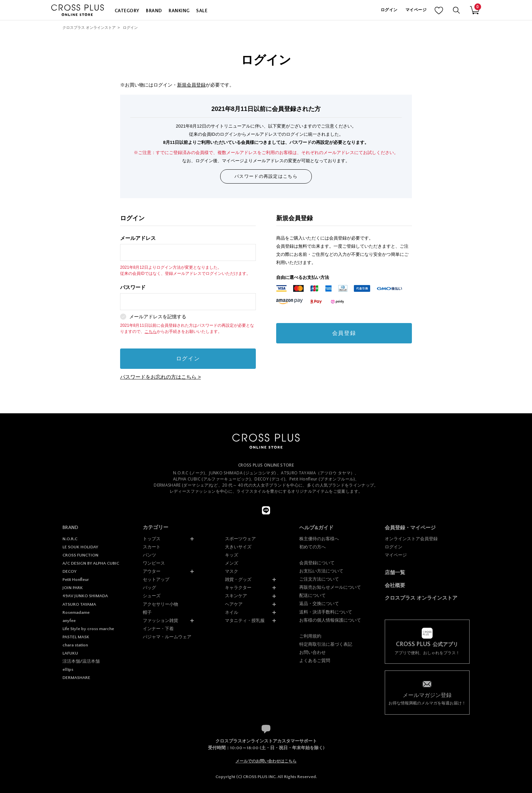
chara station (75, 645)
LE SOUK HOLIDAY (80, 547)
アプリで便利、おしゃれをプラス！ (427, 648)
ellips (68, 669)
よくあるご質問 (315, 660)
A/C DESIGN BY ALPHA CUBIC (91, 563)
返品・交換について (319, 603)
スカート (152, 547)
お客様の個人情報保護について (330, 620)
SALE (202, 11)
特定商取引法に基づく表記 (326, 644)
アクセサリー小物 (160, 604)
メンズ (232, 563)
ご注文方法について (319, 579)
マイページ (416, 10)
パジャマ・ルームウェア (167, 637)
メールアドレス (188, 248)
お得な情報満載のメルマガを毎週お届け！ (427, 698)
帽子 (147, 612)
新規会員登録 (191, 85)
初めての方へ (312, 547)
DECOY (69, 571)
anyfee (69, 621)
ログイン (389, 10)
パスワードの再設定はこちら (266, 176)
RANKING (179, 11)
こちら (151, 332)
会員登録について (317, 563)
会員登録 (344, 333)
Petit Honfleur (76, 580)
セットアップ (156, 579)
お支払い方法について (321, 571)
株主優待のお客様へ (319, 539)
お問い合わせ (312, 652)
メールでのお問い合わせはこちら (266, 761)
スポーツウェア (240, 539)
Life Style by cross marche (88, 629)
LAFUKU (70, 653)
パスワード (188, 297)
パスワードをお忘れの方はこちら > (160, 377)
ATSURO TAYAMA (79, 604)
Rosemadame (76, 612)
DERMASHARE (76, 678)
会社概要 (395, 585)
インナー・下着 (158, 629)
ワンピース (154, 563)
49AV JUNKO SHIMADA (85, 596)
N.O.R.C (70, 539)
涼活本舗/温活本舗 (81, 661)
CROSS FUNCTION (80, 555)
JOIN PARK (73, 588)
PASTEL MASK (76, 637)
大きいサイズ (238, 547)
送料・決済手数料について (326, 612)
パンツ (149, 555)
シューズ (152, 596)
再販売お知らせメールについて (330, 587)
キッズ (232, 555)
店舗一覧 (395, 572)
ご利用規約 (310, 636)
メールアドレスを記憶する (158, 317)
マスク (232, 571)
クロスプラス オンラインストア (89, 27)
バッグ (149, 588)
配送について (312, 595)
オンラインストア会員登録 (411, 539)
